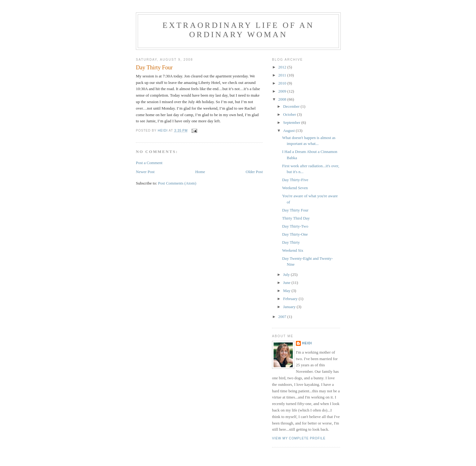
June (287, 283)
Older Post (254, 172)
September (292, 122)
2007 (283, 317)
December (292, 106)
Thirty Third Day (296, 218)
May (287, 291)
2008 (283, 99)
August (290, 131)
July (287, 274)
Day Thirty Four (295, 210)
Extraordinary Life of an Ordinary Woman (238, 30)
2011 (283, 75)
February (291, 299)
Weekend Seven (295, 188)
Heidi (307, 343)
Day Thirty (291, 242)
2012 (283, 67)
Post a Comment (149, 163)
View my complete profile (299, 438)
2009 (283, 91)
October (290, 114)
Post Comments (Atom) (177, 183)
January (290, 307)
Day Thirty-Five (295, 180)
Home (200, 172)
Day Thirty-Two (295, 226)
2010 (283, 83)
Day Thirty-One (295, 234)
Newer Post (145, 172)
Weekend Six (293, 250)
